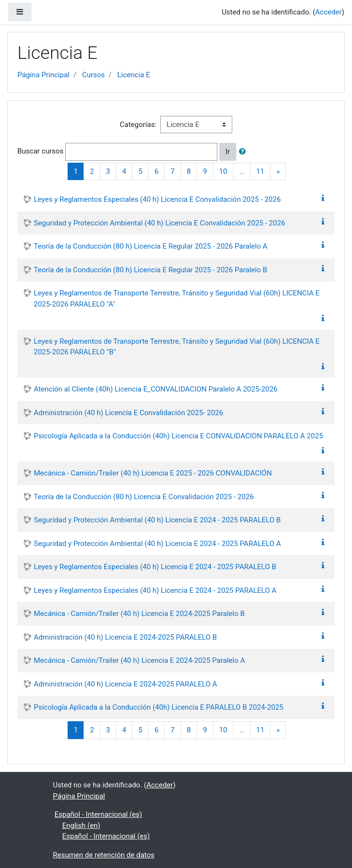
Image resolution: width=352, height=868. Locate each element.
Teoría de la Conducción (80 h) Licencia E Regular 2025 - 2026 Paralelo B (150, 270)
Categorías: (138, 125)
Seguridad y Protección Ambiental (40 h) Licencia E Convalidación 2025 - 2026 (160, 223)
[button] (244, 152)
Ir (228, 152)
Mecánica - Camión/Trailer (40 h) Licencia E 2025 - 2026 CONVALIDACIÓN (153, 473)
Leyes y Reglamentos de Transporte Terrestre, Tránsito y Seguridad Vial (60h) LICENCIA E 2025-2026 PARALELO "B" (177, 347)
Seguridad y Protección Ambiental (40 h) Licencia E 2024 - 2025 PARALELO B (157, 520)
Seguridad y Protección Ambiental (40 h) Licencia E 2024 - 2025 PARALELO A (157, 544)
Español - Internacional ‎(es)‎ (99, 814)
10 (223, 171)
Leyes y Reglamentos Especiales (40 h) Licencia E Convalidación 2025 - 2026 (157, 199)
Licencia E (134, 75)
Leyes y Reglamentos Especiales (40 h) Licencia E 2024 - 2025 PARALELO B (155, 567)
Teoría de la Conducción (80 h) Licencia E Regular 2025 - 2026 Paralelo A (151, 246)
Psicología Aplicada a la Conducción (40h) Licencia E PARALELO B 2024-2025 (159, 707)
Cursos (93, 75)
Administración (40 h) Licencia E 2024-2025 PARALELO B (125, 637)
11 (260, 171)
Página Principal (43, 75)
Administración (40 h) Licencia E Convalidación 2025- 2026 (128, 413)
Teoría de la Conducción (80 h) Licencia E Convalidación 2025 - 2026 (144, 497)
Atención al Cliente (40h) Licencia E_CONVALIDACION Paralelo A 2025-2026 (156, 389)
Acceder (329, 12)
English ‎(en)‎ (81, 826)
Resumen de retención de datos (104, 855)
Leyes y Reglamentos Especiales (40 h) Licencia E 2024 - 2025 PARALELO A (155, 590)
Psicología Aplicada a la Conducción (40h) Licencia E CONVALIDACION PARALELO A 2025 (178, 436)
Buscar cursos (40, 151)
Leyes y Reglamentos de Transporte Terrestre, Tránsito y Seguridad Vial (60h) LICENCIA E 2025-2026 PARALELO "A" (177, 299)
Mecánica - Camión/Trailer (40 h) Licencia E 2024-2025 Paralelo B (139, 614)
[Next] (278, 172)
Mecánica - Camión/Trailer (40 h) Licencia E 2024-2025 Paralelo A (139, 660)
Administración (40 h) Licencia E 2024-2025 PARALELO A (126, 684)
